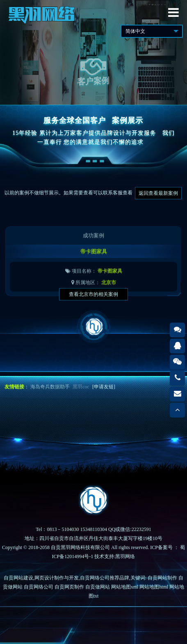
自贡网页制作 (69, 587)
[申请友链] (104, 387)
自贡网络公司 (39, 587)
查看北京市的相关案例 (93, 294)
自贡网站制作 (162, 578)
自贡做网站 (98, 587)
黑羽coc (81, 387)
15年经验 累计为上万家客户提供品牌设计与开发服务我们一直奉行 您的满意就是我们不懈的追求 (93, 137)
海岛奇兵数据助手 (50, 387)
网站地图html (154, 587)
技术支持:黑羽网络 (115, 556)
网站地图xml (125, 587)
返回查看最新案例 (158, 193)
